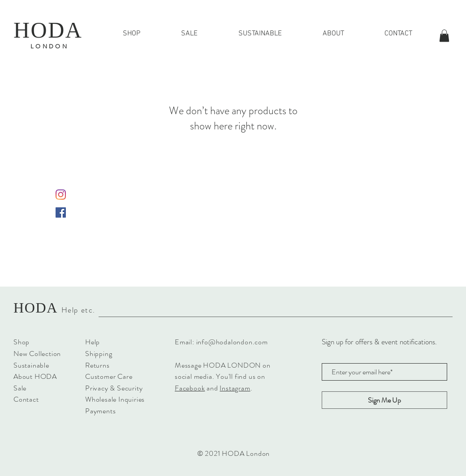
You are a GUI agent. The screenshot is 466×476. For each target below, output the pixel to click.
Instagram (235, 388)
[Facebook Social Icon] (61, 212)
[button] (444, 36)
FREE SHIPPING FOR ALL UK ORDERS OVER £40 (233, 50)
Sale (20, 388)
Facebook (190, 388)
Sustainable (31, 365)
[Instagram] (61, 195)
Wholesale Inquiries (115, 399)
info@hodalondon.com (232, 342)
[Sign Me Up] (384, 400)
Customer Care (109, 376)
